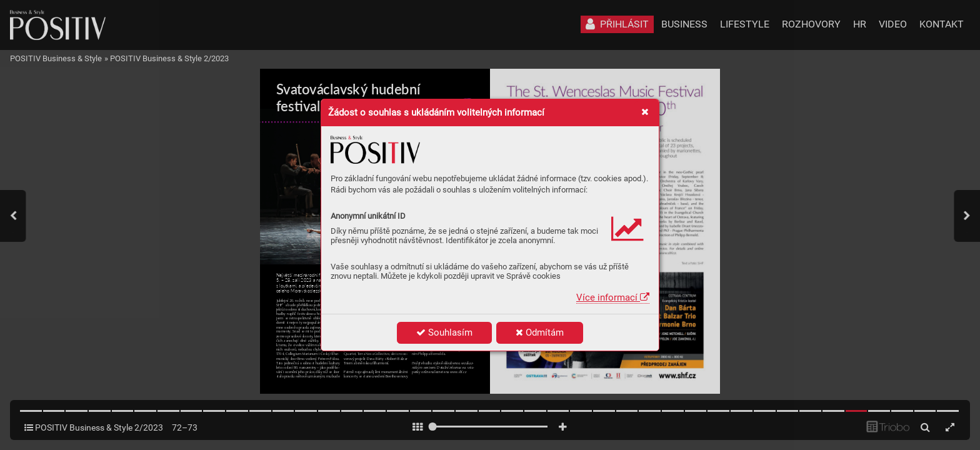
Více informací (613, 297)
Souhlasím (444, 332)
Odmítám (540, 332)
